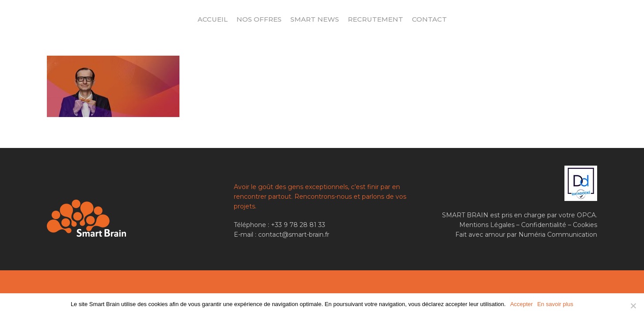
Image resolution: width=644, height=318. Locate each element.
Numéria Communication (558, 235)
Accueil (213, 19)
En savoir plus (555, 304)
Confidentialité (544, 225)
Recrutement (375, 19)
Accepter (521, 304)
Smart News (315, 19)
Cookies (585, 225)
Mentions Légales (487, 225)
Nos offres (259, 19)
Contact (429, 19)
